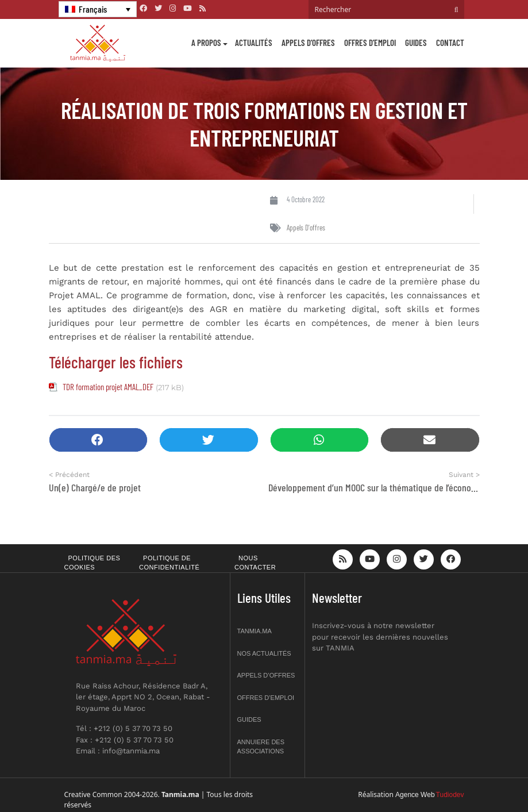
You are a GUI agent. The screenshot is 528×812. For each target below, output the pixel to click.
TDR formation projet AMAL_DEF (108, 387)
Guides (416, 43)
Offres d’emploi (370, 43)
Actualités (254, 43)
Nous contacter (255, 563)
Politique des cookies (93, 563)
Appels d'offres (306, 228)
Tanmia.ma (255, 631)
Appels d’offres (308, 43)
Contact (450, 43)
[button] (99, 440)
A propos (206, 43)
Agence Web (415, 795)
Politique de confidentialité (169, 563)
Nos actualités (264, 653)
